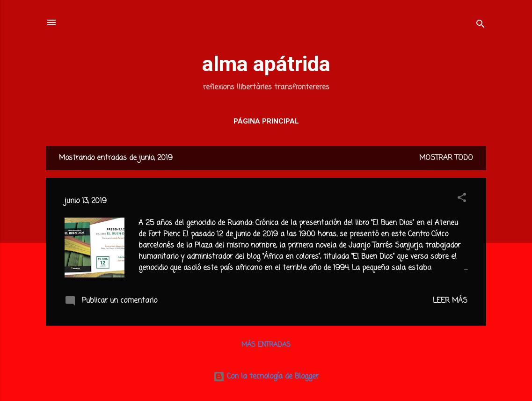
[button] (462, 199)
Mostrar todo (446, 158)
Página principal (266, 121)
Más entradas (266, 345)
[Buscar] (481, 26)
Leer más (450, 301)
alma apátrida (266, 64)
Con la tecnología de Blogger (266, 377)
